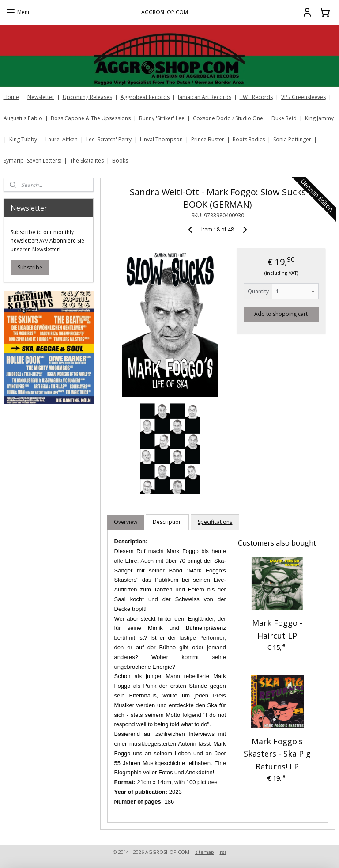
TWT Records (256, 97)
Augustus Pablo (23, 118)
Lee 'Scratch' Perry (109, 139)
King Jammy (319, 118)
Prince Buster (208, 139)
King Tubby (23, 139)
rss (223, 852)
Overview (126, 522)
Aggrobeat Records (145, 97)
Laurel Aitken (62, 139)
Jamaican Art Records (205, 97)
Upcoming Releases (87, 97)
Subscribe (30, 267)
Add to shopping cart (281, 313)
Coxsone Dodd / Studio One (228, 118)
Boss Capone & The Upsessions (91, 118)
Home (11, 97)
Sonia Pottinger (292, 139)
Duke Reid (284, 118)
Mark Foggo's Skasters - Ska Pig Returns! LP (277, 754)
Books (120, 161)
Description (168, 522)
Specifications (215, 522)
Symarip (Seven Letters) (32, 161)
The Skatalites (87, 161)
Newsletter (41, 97)
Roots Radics (249, 139)
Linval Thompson (161, 139)
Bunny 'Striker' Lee (162, 118)
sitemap (205, 852)
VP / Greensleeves (303, 97)
